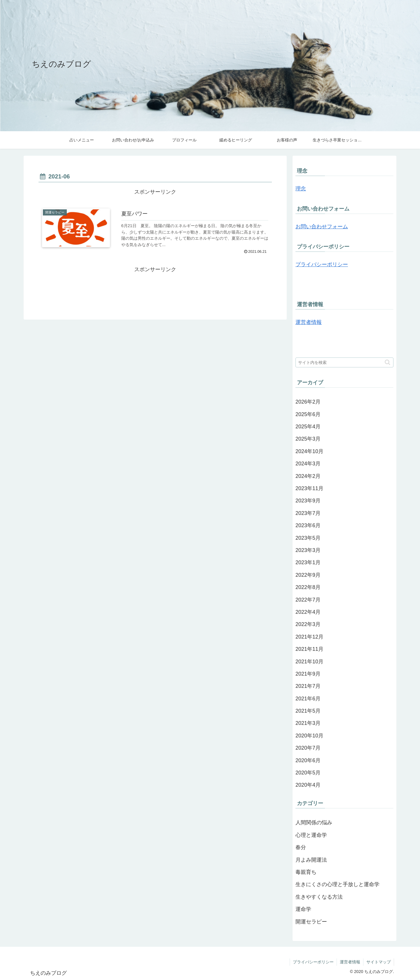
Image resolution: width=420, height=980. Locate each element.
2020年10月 (309, 736)
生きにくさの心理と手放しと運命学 (337, 884)
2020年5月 (308, 773)
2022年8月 (308, 587)
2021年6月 (308, 699)
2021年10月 (309, 662)
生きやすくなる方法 (319, 897)
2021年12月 (309, 637)
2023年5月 (308, 538)
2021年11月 (309, 649)
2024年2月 (308, 476)
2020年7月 (308, 748)
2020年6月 (308, 760)
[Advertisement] (155, 288)
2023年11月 (309, 488)
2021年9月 (308, 674)
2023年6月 (308, 525)
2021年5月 (308, 711)
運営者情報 (309, 322)
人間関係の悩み (314, 823)
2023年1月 (308, 562)
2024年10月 (309, 451)
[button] (387, 362)
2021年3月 (308, 723)
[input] (344, 362)
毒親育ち (306, 872)
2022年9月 (308, 575)
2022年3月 (308, 624)
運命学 (303, 909)
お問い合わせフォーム (322, 227)
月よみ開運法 (311, 860)
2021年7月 (308, 686)
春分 (301, 847)
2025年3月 (308, 439)
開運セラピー (311, 922)
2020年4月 (308, 785)
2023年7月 (308, 513)
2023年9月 (308, 501)
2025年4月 (308, 427)
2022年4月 (308, 612)
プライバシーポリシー (322, 264)
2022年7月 (308, 600)
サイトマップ (379, 962)
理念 (301, 189)
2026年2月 (308, 402)
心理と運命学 (311, 835)
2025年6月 (308, 414)
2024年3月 (308, 464)
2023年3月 (308, 550)
